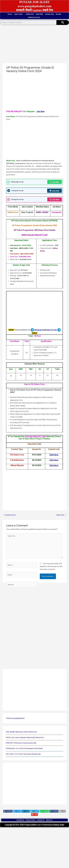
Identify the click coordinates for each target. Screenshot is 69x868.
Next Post (61, 515)
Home (10, 14)
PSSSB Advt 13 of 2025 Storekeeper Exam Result (24, 748)
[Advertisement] (34, 45)
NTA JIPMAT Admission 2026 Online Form (21, 732)
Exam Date (39, 14)
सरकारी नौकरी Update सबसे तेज (35, 10)
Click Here (54, 455)
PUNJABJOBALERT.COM (35, 436)
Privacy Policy (30, 820)
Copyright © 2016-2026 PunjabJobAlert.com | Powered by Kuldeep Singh (34, 825)
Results (58, 14)
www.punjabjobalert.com (34, 6)
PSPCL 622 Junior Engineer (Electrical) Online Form (25, 737)
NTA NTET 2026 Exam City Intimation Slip (21, 743)
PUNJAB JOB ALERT (35, 2)
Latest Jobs (19, 14)
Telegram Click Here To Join (45, 330)
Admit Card (30, 14)
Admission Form (35, 17)
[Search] (63, 22)
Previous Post (9, 515)
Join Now (40, 111)
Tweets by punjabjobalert (15, 718)
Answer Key (49, 14)
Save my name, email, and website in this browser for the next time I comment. (51, 566)
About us (49, 820)
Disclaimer (20, 820)
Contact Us (41, 820)
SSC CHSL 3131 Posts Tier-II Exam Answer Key (23, 754)
